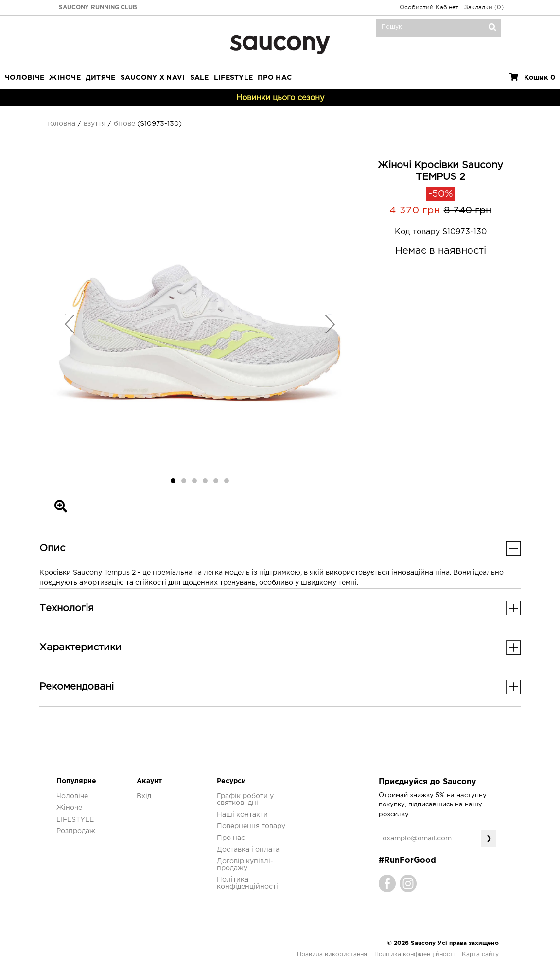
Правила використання (332, 954)
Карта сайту (480, 954)
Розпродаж (76, 831)
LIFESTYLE (234, 78)
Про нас (231, 838)
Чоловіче (25, 78)
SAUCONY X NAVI (153, 78)
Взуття (95, 124)
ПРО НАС (275, 78)
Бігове (124, 124)
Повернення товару (251, 826)
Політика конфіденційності (414, 954)
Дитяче (101, 78)
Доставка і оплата (248, 850)
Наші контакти (242, 815)
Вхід (144, 796)
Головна (61, 124)
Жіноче (65, 78)
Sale (200, 78)
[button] (70, 324)
